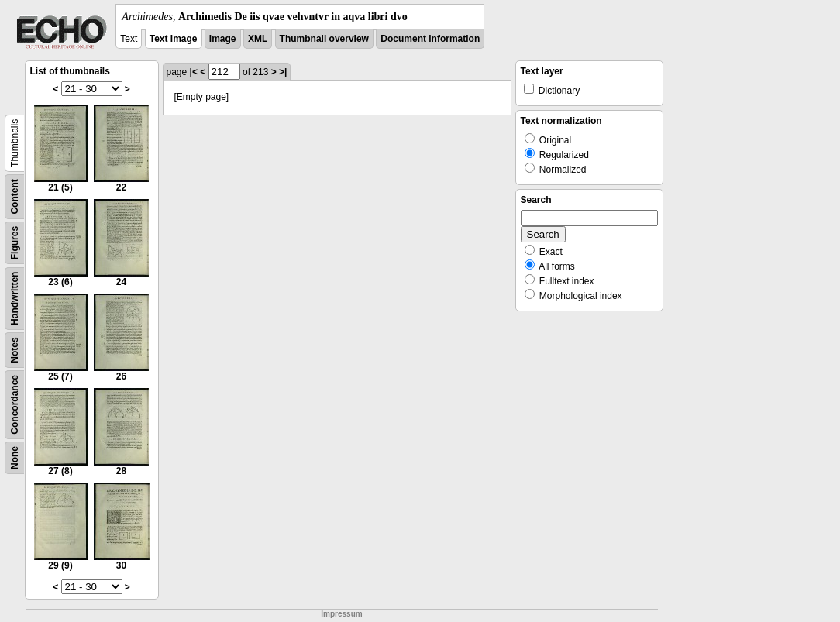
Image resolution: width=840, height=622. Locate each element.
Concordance (15, 405)
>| (283, 72)
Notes (15, 350)
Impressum (341, 614)
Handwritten (15, 299)
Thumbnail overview (324, 39)
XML (258, 39)
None (15, 458)
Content (15, 196)
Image (223, 39)
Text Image (174, 39)
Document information (430, 39)
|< (194, 72)
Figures (15, 243)
